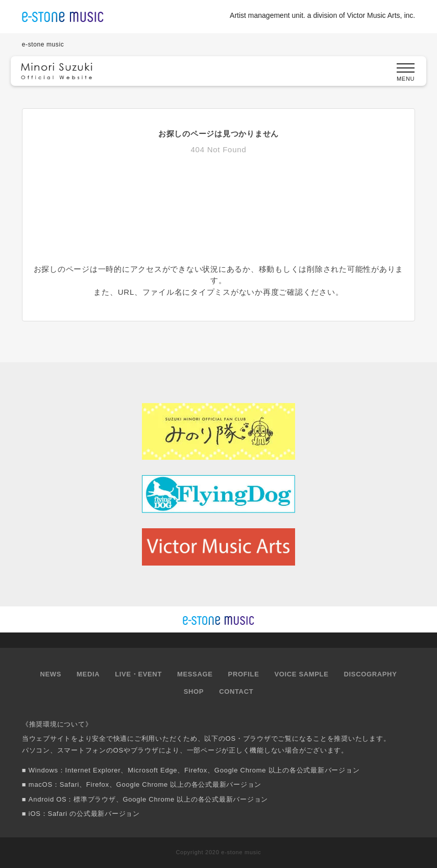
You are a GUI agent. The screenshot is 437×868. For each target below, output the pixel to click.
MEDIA (88, 674)
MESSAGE (195, 674)
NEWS (51, 674)
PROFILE (244, 674)
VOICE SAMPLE (301, 674)
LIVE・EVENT (138, 674)
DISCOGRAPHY (371, 674)
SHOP (194, 691)
